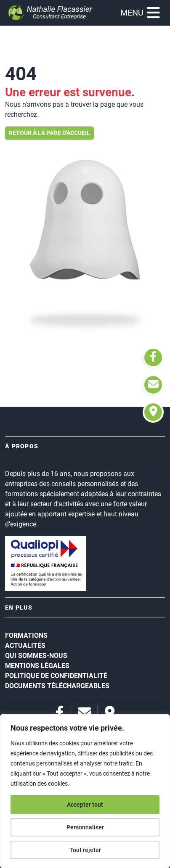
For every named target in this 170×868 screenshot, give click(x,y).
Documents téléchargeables (57, 686)
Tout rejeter (85, 850)
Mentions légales (37, 666)
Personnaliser (85, 827)
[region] (85, 791)
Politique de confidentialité (56, 676)
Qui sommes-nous (36, 656)
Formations (26, 635)
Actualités (25, 646)
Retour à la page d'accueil (49, 133)
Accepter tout (85, 805)
